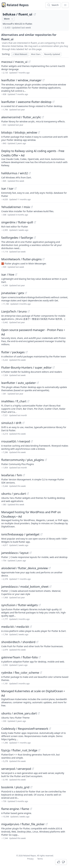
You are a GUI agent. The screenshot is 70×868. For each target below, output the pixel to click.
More (9, 19)
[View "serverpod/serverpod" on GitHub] (33, 769)
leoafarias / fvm (12, 475)
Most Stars (36, 54)
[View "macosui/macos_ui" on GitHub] (29, 62)
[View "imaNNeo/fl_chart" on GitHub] (28, 401)
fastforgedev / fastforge (17, 238)
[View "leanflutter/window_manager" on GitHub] (43, 80)
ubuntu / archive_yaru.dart (19, 713)
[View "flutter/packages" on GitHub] (27, 352)
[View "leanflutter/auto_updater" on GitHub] (38, 383)
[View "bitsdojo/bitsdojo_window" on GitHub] (39, 132)
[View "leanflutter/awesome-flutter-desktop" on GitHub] (53, 102)
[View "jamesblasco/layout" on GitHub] (30, 553)
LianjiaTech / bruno (14, 311)
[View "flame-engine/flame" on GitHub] (31, 809)
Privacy (30, 859)
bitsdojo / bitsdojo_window (19, 132)
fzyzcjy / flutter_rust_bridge (19, 750)
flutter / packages (13, 352)
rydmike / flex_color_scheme (20, 673)
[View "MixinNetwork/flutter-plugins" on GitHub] (43, 259)
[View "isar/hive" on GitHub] (16, 274)
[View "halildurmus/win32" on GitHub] (30, 173)
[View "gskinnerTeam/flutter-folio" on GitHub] (40, 657)
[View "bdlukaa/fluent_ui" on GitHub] (35, 14)
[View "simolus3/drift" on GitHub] (23, 423)
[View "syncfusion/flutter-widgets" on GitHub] (40, 605)
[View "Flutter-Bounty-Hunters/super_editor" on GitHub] (54, 367)
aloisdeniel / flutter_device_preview (24, 568)
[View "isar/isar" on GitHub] (15, 188)
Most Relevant (20, 54)
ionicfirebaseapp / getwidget (20, 534)
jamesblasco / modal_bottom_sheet (25, 587)
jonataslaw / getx (13, 293)
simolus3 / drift (11, 423)
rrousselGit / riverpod (16, 441)
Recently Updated (52, 54)
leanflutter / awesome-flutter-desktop (26, 102)
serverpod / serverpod (16, 769)
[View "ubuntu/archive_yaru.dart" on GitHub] (39, 713)
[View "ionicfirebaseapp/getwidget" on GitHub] (41, 534)
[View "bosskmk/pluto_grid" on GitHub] (31, 787)
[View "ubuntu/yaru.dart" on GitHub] (28, 494)
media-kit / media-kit (15, 627)
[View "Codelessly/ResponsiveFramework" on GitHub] (50, 729)
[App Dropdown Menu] (65, 5)
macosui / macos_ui (14, 62)
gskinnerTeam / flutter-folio (20, 657)
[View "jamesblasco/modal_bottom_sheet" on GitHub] (50, 587)
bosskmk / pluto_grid (15, 787)
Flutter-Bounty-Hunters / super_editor (26, 367)
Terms (40, 859)
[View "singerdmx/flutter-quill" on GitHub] (35, 222)
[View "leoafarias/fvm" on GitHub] (24, 475)
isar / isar (7, 188)
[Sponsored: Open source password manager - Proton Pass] (35, 337)
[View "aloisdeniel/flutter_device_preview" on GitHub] (50, 568)
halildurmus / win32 (15, 173)
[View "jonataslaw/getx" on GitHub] (26, 293)
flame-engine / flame (15, 809)
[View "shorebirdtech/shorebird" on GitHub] (37, 642)
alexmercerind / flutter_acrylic (21, 117)
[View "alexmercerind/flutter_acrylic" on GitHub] (43, 117)
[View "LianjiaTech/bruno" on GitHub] (29, 311)
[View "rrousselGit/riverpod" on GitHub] (32, 441)
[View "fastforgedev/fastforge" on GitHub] (35, 238)
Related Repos (18, 5)
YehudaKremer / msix (16, 207)
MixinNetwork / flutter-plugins (21, 259)
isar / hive (8, 274)
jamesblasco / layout (15, 553)
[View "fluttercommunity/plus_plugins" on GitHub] (46, 460)
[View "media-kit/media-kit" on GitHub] (31, 627)
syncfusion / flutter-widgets (20, 605)
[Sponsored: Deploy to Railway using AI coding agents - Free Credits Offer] (35, 158)
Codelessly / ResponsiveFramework (25, 729)
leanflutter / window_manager (21, 80)
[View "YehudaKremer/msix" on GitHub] (32, 207)
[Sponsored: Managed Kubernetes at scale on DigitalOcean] (35, 698)
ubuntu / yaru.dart (14, 494)
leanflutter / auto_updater (19, 383)
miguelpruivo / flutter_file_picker (23, 824)
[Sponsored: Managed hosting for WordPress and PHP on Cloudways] (35, 519)
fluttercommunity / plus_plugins (23, 460)
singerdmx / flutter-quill (17, 222)
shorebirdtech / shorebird (18, 642)
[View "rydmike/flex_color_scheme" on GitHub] (41, 673)
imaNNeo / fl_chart (14, 401)
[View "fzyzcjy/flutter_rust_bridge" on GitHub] (39, 750)
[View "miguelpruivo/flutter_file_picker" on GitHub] (47, 824)
